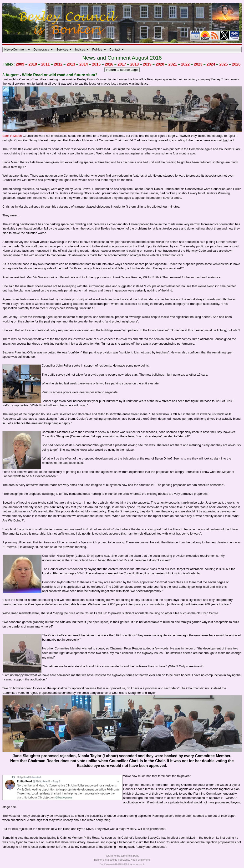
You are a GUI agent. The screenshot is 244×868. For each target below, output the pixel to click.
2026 (236, 64)
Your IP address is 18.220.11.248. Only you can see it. (122, 864)
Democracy (41, 49)
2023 (198, 64)
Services (62, 49)
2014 (84, 64)
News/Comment (15, 49)
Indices (80, 49)
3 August (10, 75)
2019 (147, 64)
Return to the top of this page (122, 856)
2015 (97, 64)
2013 (71, 64)
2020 (160, 64)
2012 (58, 64)
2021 (173, 64)
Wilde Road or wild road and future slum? (60, 75)
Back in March (13, 136)
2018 (135, 64)
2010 (33, 64)
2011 (46, 64)
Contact (115, 49)
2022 (185, 64)
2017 (122, 64)
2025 (224, 64)
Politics (97, 49)
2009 (20, 64)
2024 (211, 64)
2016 (109, 64)
